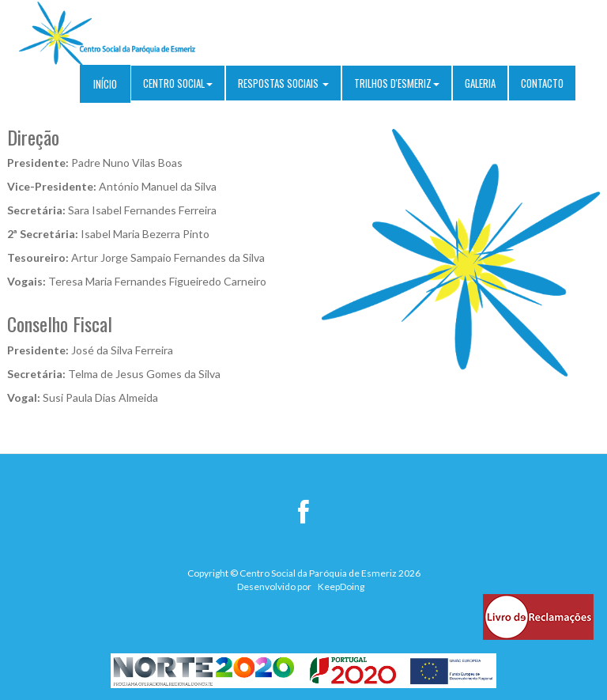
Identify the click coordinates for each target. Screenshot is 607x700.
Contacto (542, 83)
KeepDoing (341, 586)
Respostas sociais (283, 83)
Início (105, 84)
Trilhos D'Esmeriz (397, 83)
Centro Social (178, 83)
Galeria (480, 83)
